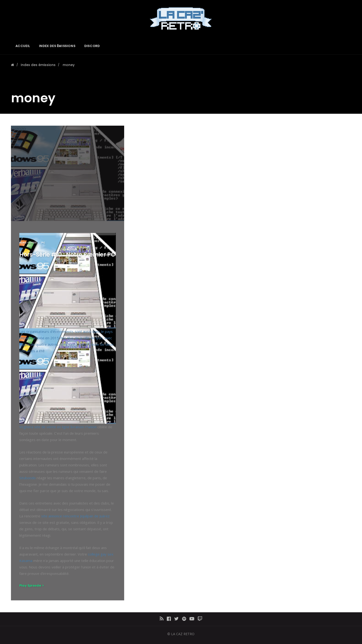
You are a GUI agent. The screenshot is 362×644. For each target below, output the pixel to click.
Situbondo (28, 478)
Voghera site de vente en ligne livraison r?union (58, 427)
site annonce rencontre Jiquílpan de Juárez (75, 516)
